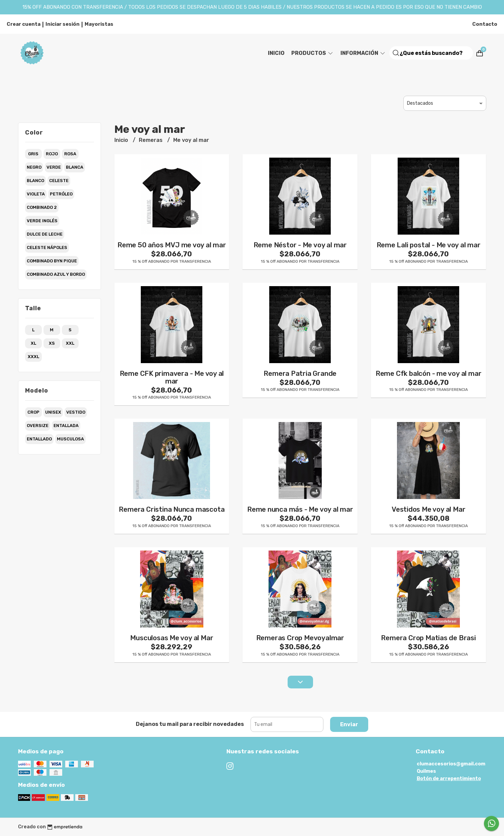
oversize (38, 426)
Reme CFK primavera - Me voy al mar (172, 377)
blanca (75, 167)
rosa (70, 154)
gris (33, 154)
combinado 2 (42, 207)
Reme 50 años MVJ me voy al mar (172, 245)
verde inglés (42, 221)
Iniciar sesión (63, 24)
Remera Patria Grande (300, 373)
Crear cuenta (24, 24)
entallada (66, 426)
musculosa (70, 439)
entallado (39, 439)
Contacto (485, 24)
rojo (52, 154)
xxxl (33, 357)
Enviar (349, 724)
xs (52, 343)
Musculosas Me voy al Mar (172, 638)
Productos (313, 53)
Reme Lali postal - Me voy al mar (429, 245)
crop (33, 412)
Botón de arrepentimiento (449, 779)
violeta (36, 194)
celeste (59, 181)
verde (54, 167)
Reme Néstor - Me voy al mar (300, 245)
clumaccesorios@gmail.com (451, 764)
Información (363, 53)
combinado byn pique (52, 261)
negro (34, 167)
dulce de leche (45, 234)
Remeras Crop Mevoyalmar (300, 638)
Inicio (276, 53)
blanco (35, 181)
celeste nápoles (47, 247)
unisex (53, 412)
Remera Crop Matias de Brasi (428, 638)
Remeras (151, 140)
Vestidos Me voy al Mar (428, 509)
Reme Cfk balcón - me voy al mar (429, 373)
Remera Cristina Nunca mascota (172, 509)
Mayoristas (99, 24)
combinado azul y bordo (56, 274)
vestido (76, 412)
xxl (70, 343)
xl (33, 343)
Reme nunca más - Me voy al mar (300, 509)
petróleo (61, 194)
